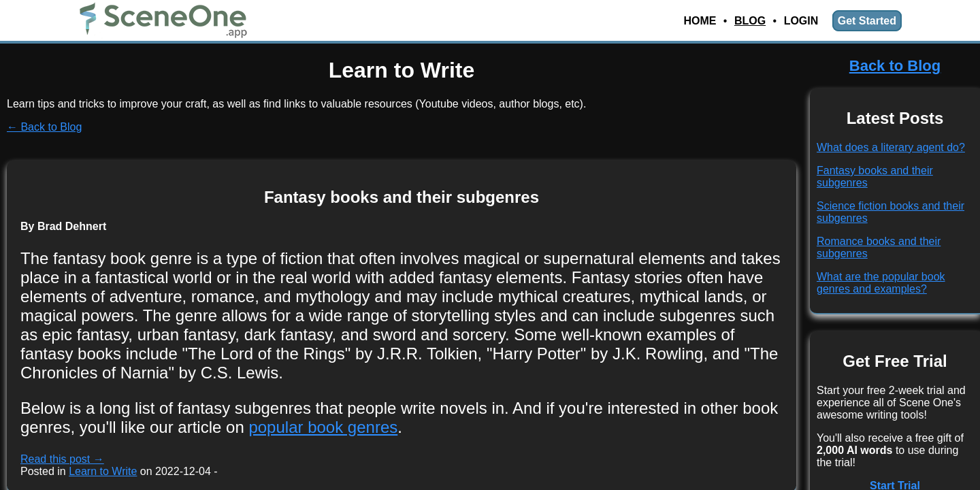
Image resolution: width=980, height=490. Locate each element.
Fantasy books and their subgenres (402, 197)
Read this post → (62, 459)
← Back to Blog (44, 127)
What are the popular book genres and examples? (881, 283)
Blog (750, 21)
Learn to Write (103, 471)
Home (700, 21)
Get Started (867, 21)
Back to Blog (895, 66)
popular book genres (323, 427)
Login (801, 21)
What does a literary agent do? (891, 147)
